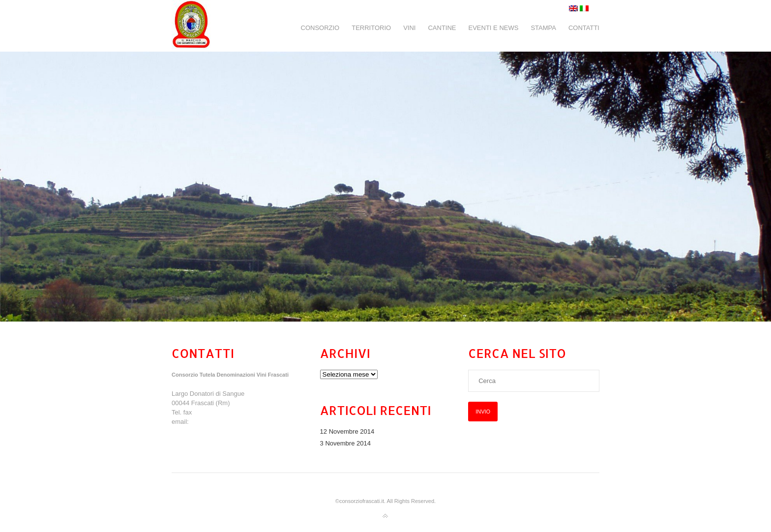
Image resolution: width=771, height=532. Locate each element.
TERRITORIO (371, 28)
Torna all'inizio (385, 516)
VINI (409, 28)
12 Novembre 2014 (347, 431)
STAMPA (543, 28)
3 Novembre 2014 (345, 443)
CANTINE (442, 28)
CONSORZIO (320, 28)
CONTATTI (584, 28)
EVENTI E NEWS (494, 28)
